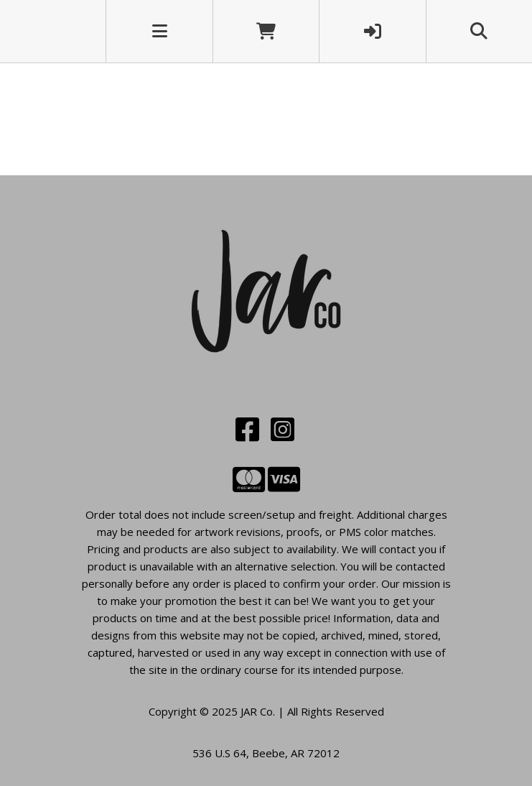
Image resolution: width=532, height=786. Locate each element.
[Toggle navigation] (160, 31)
